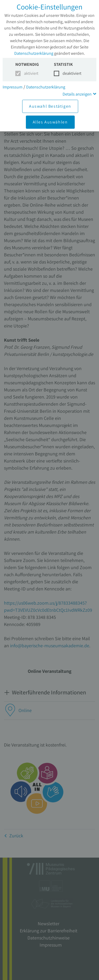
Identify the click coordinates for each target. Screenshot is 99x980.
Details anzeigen (77, 94)
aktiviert (30, 73)
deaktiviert (69, 73)
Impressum (13, 87)
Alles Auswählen (50, 122)
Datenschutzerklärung (34, 53)
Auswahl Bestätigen (50, 106)
